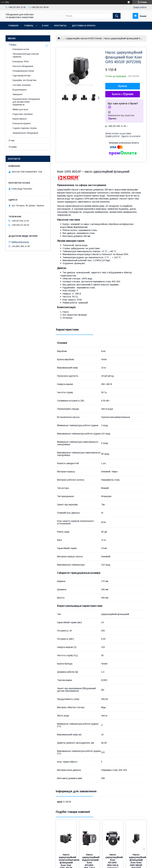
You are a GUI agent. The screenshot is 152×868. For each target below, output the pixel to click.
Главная (13, 26)
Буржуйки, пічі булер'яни (24, 80)
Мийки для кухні (20, 109)
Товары (29, 26)
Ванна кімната (20, 119)
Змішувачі (17, 94)
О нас (45, 26)
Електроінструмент (22, 123)
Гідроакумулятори (22, 76)
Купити (123, 86)
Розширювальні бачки (23, 71)
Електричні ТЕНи (21, 62)
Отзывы (13, 147)
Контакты (60, 26)
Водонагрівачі (20, 90)
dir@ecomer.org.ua (20, 242)
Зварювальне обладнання (25, 133)
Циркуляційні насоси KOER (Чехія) (84, 38)
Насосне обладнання (23, 66)
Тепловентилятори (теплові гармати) (26, 55)
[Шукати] (117, 16)
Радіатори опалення (23, 114)
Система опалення (22, 85)
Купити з (123, 94)
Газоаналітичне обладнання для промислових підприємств (26, 102)
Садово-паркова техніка (25, 128)
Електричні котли (21, 49)
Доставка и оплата (84, 26)
